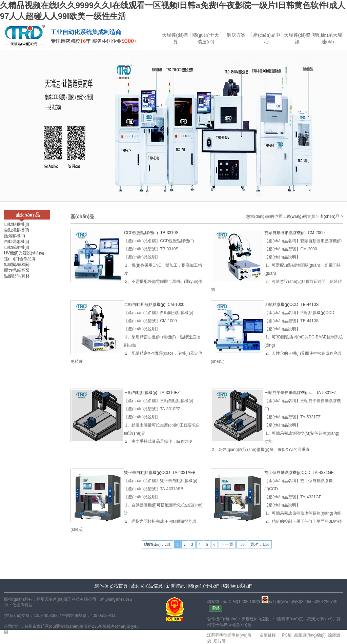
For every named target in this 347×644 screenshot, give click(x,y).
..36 (242, 544)
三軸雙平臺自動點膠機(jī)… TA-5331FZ (300, 393)
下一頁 (227, 544)
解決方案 (236, 35)
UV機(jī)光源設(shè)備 (24, 253)
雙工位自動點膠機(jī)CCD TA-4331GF (299, 473)
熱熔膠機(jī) (15, 236)
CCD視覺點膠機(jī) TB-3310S (151, 233)
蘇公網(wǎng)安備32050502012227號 (299, 602)
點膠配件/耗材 (17, 276)
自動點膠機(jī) (17, 224)
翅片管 (219, 641)
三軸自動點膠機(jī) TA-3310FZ (152, 393)
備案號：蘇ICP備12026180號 (234, 602)
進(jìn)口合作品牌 (20, 259)
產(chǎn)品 (329, 216)
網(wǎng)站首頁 (301, 216)
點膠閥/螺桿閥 (17, 265)
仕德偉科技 (22, 605)
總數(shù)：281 (157, 544)
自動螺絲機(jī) (17, 247)
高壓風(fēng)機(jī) (309, 635)
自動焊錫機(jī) (17, 242)
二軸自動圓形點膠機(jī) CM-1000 (154, 305)
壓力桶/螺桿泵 (17, 270)
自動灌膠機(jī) (17, 230)
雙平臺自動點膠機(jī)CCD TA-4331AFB (160, 473)
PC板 (286, 635)
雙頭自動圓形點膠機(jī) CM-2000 (294, 233)
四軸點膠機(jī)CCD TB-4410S (291, 305)
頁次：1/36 (260, 544)
